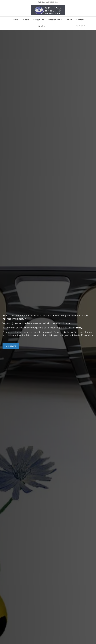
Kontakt (80, 20)
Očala (26, 20)
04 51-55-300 (53, 2)
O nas (69, 20)
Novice (42, 26)
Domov (15, 20)
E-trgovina (39, 20)
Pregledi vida (55, 20)
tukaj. (79, 328)
